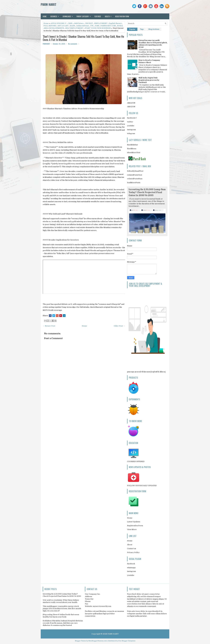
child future (79, 23)
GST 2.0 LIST (63, 26)
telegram (131, 133)
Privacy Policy (133, 552)
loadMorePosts (134, 183)
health (72, 26)
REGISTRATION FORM (122, 16)
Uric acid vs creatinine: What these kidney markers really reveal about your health (61, 601)
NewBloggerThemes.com (98, 641)
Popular (132, 29)
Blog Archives (154, 29)
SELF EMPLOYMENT (74, 28)
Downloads (69, 16)
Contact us (132, 549)
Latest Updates (134, 522)
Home (45, 16)
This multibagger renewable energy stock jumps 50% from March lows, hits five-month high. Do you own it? (62, 609)
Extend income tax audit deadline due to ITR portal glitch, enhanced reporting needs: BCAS (153, 44)
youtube (131, 126)
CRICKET (89, 23)
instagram (131, 130)
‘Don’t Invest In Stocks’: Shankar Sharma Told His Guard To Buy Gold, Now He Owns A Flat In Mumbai (83, 38)
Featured (98, 16)
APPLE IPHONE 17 (59, 23)
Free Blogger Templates (127, 641)
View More (132, 529)
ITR (92, 26)
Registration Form (135, 526)
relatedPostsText (135, 175)
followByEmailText (135, 171)
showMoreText (134, 153)
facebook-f (132, 118)
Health (109, 16)
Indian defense (83, 26)
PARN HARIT (49, 4)
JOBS (97, 26)
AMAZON (131, 103)
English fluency (115, 23)
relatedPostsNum (135, 179)
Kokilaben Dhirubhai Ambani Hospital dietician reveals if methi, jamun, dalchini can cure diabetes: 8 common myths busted (63, 623)
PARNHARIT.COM (108, 26)
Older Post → (119, 326)
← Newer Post (49, 326)
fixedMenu (132, 149)
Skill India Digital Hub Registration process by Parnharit (149, 80)
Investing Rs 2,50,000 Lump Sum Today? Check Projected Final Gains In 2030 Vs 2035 (147, 192)
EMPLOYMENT (101, 23)
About (130, 545)
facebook (131, 564)
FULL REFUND (50, 26)
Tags (142, 29)
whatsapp (131, 568)
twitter (130, 122)
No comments (73, 44)
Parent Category (84, 16)
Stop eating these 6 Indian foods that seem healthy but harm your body (61, 616)
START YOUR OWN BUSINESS (98, 28)
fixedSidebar (133, 145)
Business (56, 16)
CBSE (70, 23)
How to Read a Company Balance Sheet (149, 61)
